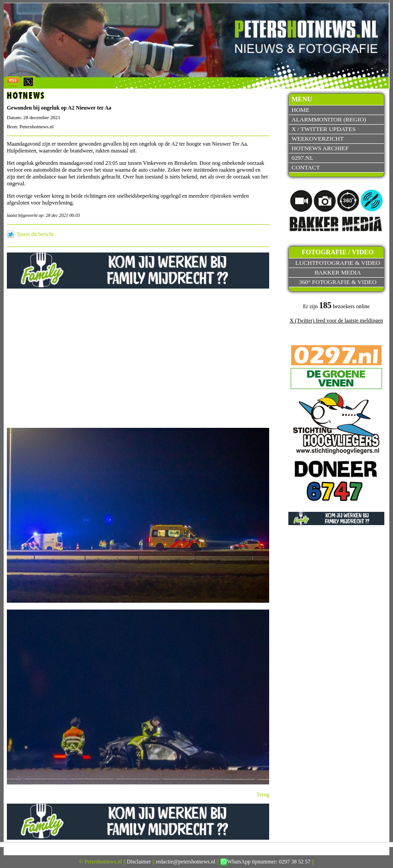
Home (300, 110)
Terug (263, 794)
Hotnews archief (320, 148)
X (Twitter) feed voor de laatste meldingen (336, 321)
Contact (306, 167)
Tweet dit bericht (35, 234)
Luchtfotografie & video (337, 263)
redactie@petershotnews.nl (186, 862)
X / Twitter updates (324, 129)
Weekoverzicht (318, 139)
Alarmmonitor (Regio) (329, 119)
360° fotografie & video (338, 282)
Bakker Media (338, 272)
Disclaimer (139, 862)
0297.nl (303, 158)
